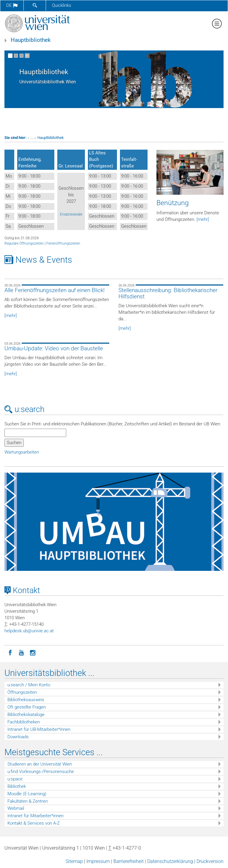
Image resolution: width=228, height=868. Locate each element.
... (32, 138)
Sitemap (74, 861)
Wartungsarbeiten (22, 452)
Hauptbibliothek (31, 40)
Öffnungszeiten (22, 692)
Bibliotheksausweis (26, 700)
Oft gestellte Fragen (27, 707)
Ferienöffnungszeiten (63, 243)
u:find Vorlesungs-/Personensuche (41, 772)
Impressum (98, 861)
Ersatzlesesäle (71, 214)
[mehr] (203, 219)
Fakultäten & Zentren (28, 801)
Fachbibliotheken (24, 722)
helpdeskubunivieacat (29, 631)
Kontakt (22, 590)
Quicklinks (62, 5)
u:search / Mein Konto (29, 685)
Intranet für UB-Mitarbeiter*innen (39, 729)
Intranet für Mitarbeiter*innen (35, 816)
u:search (24, 409)
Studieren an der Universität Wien (40, 764)
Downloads (18, 737)
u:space (15, 779)
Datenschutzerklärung (170, 861)
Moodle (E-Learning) (27, 794)
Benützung (173, 203)
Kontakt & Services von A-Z (34, 823)
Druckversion (210, 861)
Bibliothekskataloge (26, 715)
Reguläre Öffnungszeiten (24, 243)
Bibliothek (17, 786)
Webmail (16, 808)
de (12, 5)
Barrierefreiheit (129, 861)
